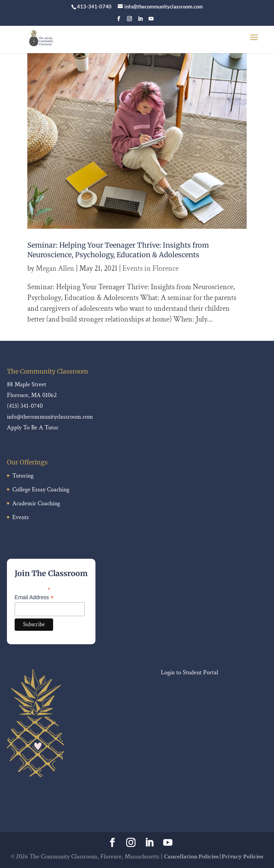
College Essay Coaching (41, 490)
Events (21, 517)
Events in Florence (150, 268)
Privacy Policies (242, 857)
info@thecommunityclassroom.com (50, 417)
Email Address (34, 597)
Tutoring (23, 476)
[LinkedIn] (140, 21)
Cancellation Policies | (193, 857)
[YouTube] (151, 21)
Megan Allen (55, 268)
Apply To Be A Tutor (33, 428)
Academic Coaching (36, 504)
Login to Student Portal (190, 673)
